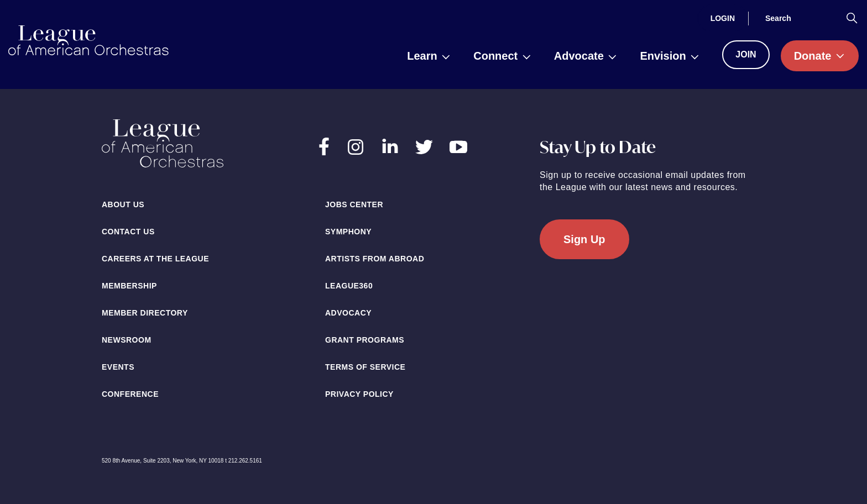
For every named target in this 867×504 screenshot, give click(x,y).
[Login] (723, 18)
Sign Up (584, 239)
